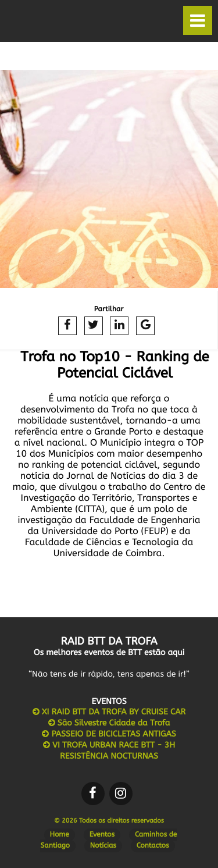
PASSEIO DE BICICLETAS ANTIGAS (109, 734)
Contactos (153, 846)
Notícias (103, 846)
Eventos (102, 835)
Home (60, 835)
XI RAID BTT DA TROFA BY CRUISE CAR (109, 712)
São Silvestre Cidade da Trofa (109, 723)
